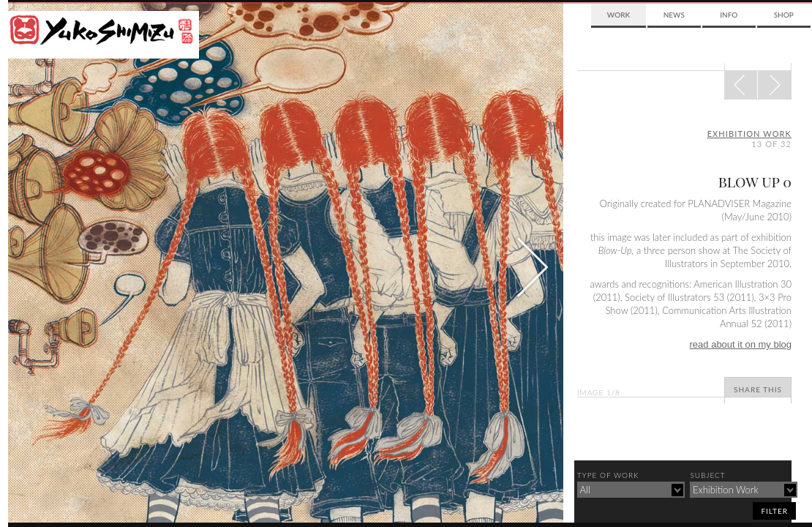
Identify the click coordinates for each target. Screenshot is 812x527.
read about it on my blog (741, 344)
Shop (784, 15)
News (674, 15)
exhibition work (749, 134)
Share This (758, 389)
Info (729, 15)
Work (619, 15)
